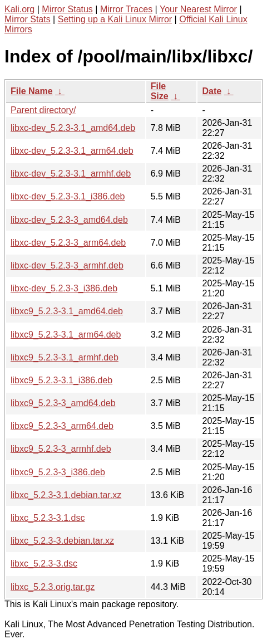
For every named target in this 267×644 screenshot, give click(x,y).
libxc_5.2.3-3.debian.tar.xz (62, 541)
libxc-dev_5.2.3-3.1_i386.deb (68, 196)
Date (212, 91)
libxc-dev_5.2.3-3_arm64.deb (68, 243)
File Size (160, 91)
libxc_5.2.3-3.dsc (44, 563)
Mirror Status (67, 9)
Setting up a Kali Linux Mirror (115, 19)
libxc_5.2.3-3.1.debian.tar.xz (66, 495)
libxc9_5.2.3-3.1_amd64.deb (67, 311)
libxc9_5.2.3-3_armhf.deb (61, 449)
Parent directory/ (43, 110)
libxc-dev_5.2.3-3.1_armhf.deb (71, 174)
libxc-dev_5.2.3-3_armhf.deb (67, 265)
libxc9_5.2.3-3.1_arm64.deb (66, 335)
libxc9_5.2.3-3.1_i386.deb (61, 380)
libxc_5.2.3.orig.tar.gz (53, 587)
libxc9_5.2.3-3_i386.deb (58, 472)
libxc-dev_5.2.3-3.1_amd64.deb (73, 128)
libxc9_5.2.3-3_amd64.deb (63, 403)
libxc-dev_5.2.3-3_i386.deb (64, 288)
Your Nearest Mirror (198, 9)
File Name (32, 91)
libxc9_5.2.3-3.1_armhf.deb (65, 357)
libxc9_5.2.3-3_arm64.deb (62, 426)
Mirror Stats (28, 19)
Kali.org (19, 9)
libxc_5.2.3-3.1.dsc (48, 518)
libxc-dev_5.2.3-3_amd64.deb (69, 220)
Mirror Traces (126, 9)
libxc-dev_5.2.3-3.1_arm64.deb (72, 151)
